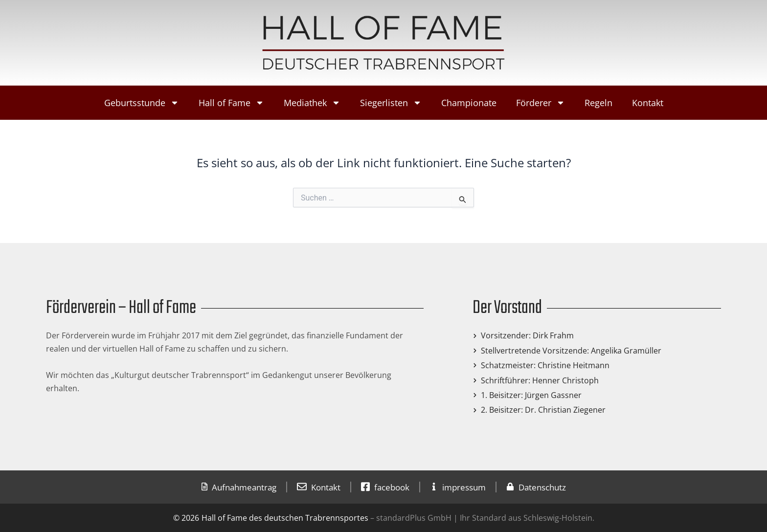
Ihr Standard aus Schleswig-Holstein (525, 518)
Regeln (598, 103)
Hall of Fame (231, 103)
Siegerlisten (391, 103)
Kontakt (648, 103)
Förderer (541, 103)
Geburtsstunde (142, 103)
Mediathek (312, 103)
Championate (469, 103)
